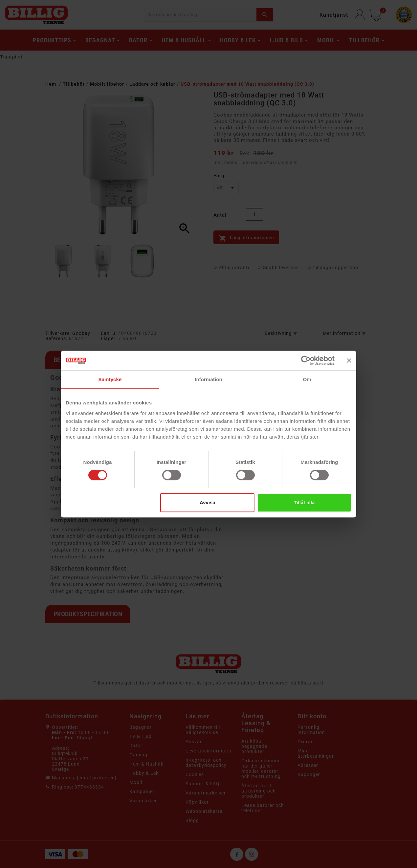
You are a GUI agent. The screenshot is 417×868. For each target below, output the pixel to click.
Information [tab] (208, 379)
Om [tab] (307, 379)
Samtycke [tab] (110, 379)
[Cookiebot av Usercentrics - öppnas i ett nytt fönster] (306, 360)
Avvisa (208, 502)
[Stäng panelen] (349, 360)
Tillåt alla (304, 502)
